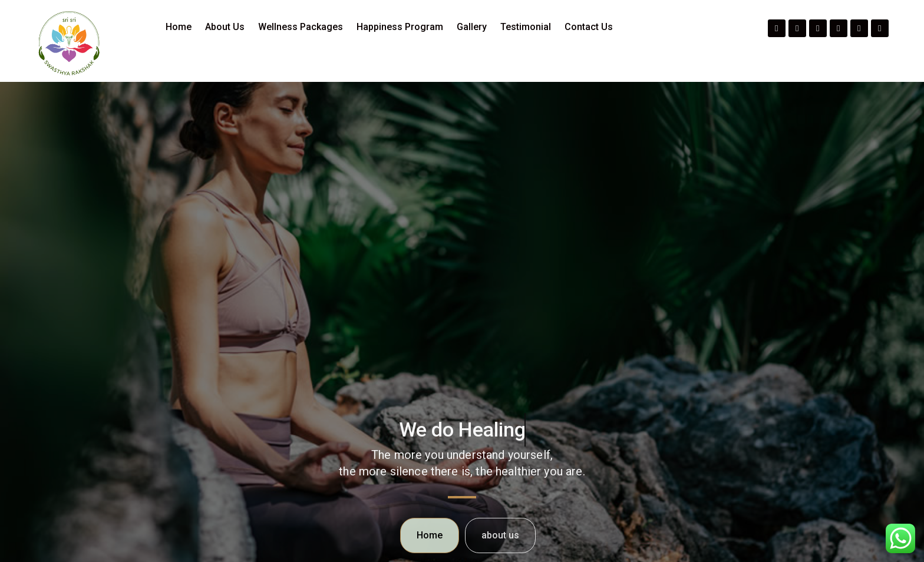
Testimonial (526, 27)
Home (179, 27)
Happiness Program (400, 27)
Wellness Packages (301, 27)
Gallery (472, 27)
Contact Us (589, 27)
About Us (225, 27)
